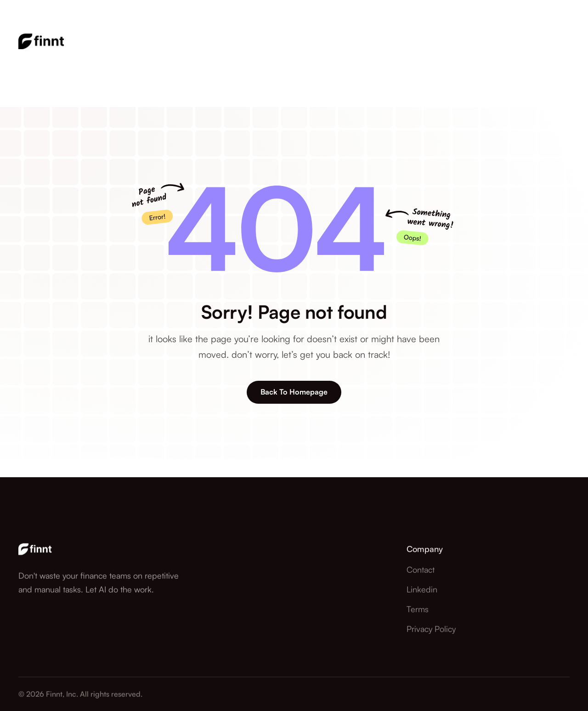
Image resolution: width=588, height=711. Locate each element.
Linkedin (422, 609)
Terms (418, 629)
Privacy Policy (431, 649)
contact (421, 589)
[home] (41, 43)
